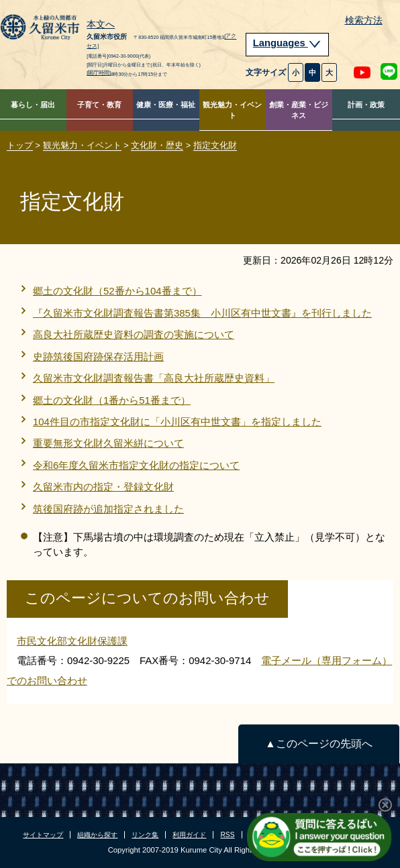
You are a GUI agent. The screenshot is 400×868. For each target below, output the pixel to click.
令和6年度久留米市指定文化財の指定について (136, 465)
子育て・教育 (99, 105)
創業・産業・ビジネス (299, 110)
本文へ (101, 25)
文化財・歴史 (157, 145)
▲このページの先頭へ (318, 744)
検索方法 (364, 20)
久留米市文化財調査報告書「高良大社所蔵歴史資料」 (154, 378)
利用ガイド (189, 835)
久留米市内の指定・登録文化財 (103, 487)
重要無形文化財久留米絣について (108, 443)
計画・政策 (366, 105)
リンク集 (145, 835)
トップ (20, 145)
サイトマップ (43, 835)
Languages (287, 43)
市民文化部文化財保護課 (72, 641)
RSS (227, 835)
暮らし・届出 (33, 105)
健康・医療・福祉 (166, 105)
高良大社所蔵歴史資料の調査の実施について (134, 334)
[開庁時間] (99, 73)
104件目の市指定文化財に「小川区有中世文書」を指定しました (177, 422)
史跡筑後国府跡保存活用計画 (98, 357)
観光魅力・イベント (232, 110)
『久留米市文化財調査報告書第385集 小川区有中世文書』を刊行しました (202, 313)
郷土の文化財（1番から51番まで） (112, 400)
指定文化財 (215, 145)
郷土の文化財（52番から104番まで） (117, 291)
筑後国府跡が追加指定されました (108, 509)
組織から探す (97, 835)
